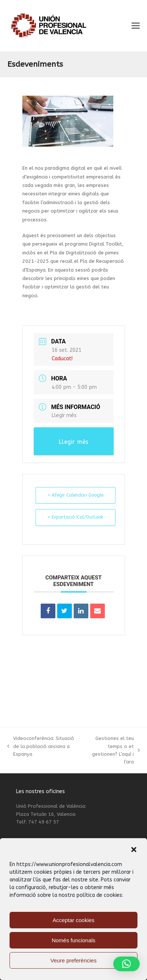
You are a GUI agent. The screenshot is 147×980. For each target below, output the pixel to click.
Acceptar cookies (73, 920)
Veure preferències (74, 960)
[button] (134, 850)
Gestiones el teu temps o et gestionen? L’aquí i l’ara (111, 750)
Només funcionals (73, 940)
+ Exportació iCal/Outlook (75, 517)
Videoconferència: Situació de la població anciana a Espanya (41, 747)
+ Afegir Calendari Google (76, 495)
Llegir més (64, 415)
